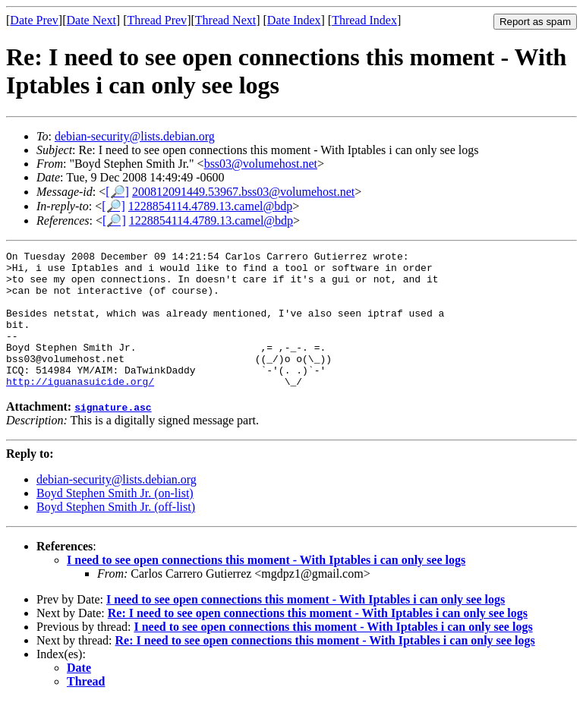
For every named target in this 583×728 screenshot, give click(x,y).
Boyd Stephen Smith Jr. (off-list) (116, 534)
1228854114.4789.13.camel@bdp (210, 206)
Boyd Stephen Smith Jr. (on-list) (115, 520)
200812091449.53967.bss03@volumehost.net (243, 192)
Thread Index (364, 20)
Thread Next (225, 20)
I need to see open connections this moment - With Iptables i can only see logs (266, 587)
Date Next (91, 20)
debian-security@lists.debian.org (135, 136)
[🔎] (117, 192)
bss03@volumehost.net (261, 164)
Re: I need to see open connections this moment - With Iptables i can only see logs (318, 640)
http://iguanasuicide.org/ (80, 408)
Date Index (294, 20)
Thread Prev (157, 20)
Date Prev (34, 20)
